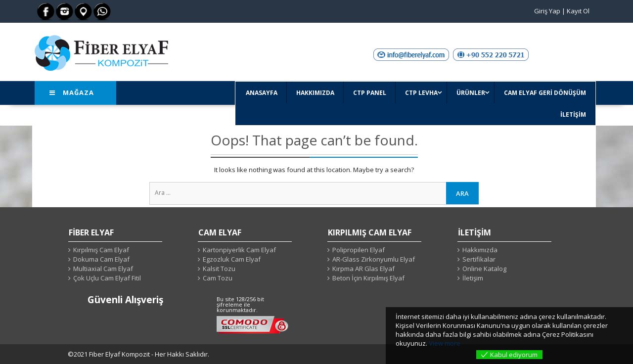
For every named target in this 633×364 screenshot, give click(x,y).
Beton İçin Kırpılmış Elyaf (368, 278)
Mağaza (72, 92)
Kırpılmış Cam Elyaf (101, 250)
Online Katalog (484, 269)
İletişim (473, 278)
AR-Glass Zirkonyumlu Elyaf (374, 259)
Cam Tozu (218, 278)
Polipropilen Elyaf (359, 250)
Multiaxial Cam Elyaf (103, 269)
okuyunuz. (411, 343)
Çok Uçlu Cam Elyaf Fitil (107, 278)
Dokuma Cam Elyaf (101, 259)
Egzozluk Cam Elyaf (232, 259)
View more (445, 343)
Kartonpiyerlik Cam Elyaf (239, 250)
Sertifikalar (479, 259)
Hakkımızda (480, 250)
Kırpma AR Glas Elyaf (363, 269)
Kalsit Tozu (219, 269)
